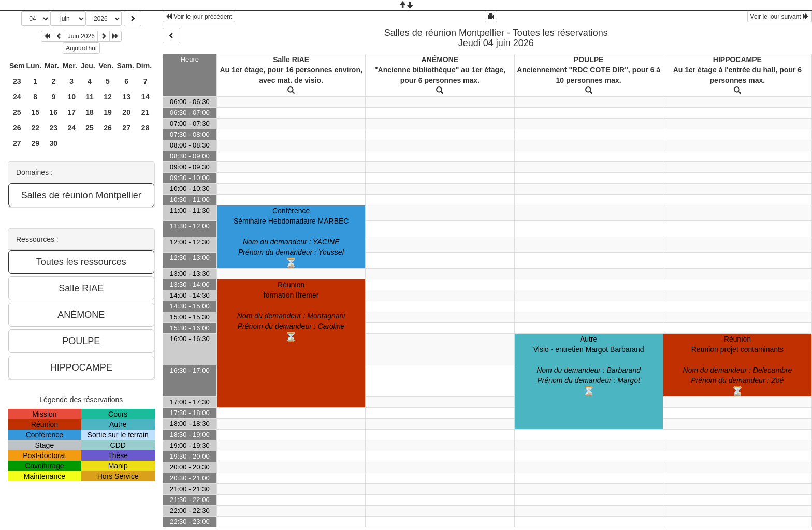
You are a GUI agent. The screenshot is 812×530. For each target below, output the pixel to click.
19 (108, 112)
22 (35, 128)
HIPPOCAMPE (737, 60)
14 (146, 97)
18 (90, 112)
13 (126, 97)
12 (108, 97)
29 (35, 143)
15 (35, 112)
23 (17, 81)
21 (146, 112)
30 (54, 143)
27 (126, 128)
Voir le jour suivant (780, 17)
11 (90, 97)
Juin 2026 (81, 36)
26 (17, 128)
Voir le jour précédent (199, 17)
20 (126, 112)
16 (54, 112)
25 (17, 112)
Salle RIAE (291, 60)
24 (17, 97)
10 (71, 97)
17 (71, 112)
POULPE (589, 60)
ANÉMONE (440, 60)
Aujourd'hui (81, 48)
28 (146, 128)
